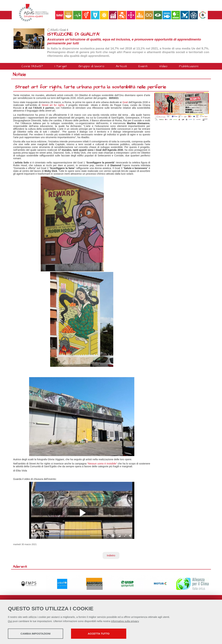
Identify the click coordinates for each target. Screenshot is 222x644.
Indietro (111, 555)
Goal (125, 102)
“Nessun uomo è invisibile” (102, 464)
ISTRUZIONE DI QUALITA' (73, 34)
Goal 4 (64, 30)
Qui (10, 621)
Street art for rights (53, 105)
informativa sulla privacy (125, 621)
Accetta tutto (99, 634)
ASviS (54, 30)
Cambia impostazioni (36, 634)
